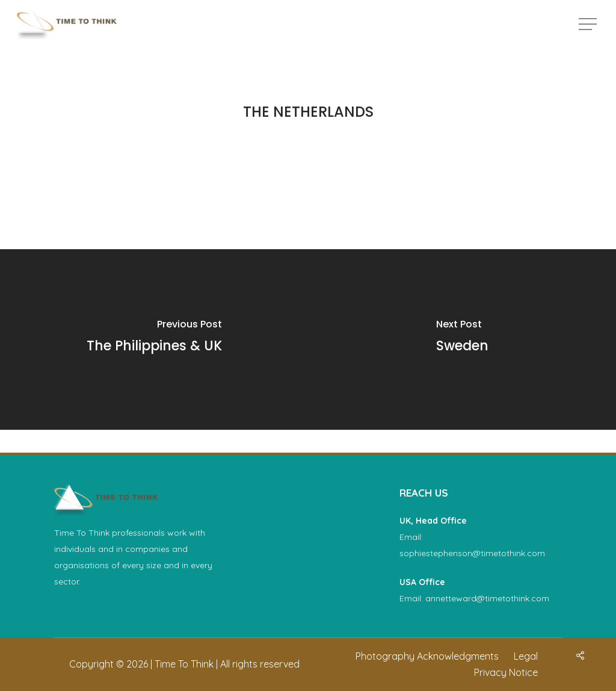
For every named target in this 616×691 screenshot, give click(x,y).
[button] (589, 24)
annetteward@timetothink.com (487, 598)
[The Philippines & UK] (154, 339)
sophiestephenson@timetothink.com (472, 553)
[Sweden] (462, 339)
